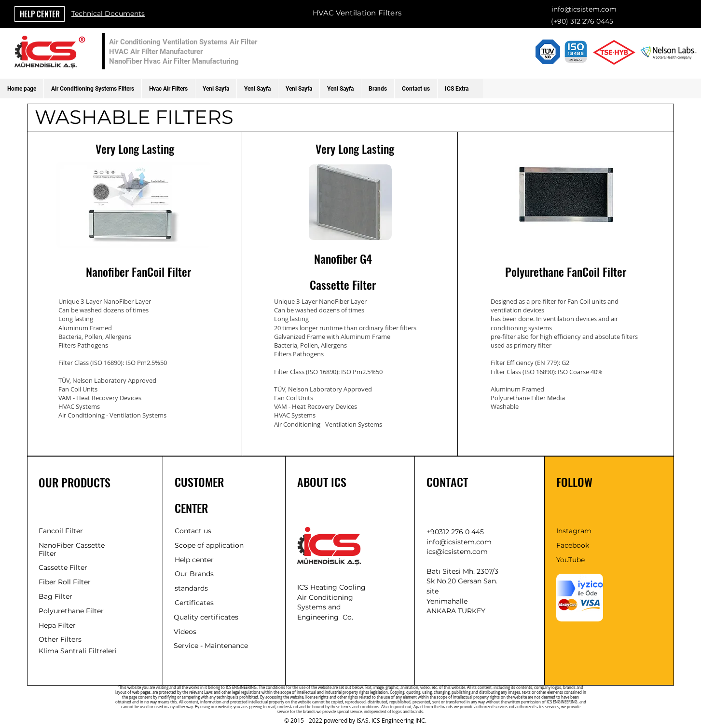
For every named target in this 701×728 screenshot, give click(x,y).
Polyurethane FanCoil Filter (566, 271)
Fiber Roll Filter (65, 582)
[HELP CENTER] (40, 14)
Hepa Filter (57, 625)
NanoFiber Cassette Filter (72, 549)
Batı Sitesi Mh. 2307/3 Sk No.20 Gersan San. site (462, 581)
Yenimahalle (447, 601)
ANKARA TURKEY (456, 611)
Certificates (194, 603)
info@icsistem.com (584, 9)
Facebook (573, 545)
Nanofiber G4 (343, 258)
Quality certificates (206, 617)
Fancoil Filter (61, 531)
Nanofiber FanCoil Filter (138, 271)
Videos (185, 632)
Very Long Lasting (135, 148)
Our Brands (194, 574)
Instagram (574, 531)
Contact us (193, 531)
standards (191, 588)
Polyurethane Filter (71, 611)
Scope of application (209, 545)
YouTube (570, 560)
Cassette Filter (343, 284)
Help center (194, 560)
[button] (92, 89)
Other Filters (60, 639)
